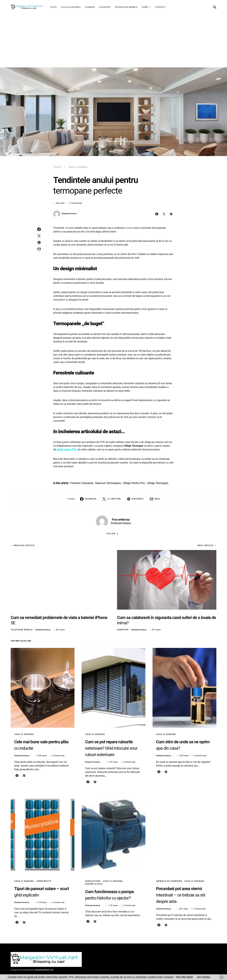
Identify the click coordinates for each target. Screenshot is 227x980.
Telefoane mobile (22, 630)
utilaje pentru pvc (134, 483)
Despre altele (94, 884)
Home (57, 167)
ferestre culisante (82, 483)
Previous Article (24, 545)
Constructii (44, 881)
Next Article (206, 545)
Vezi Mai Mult (184, 977)
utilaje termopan (158, 483)
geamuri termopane (108, 483)
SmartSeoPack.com (44, 970)
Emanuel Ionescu (69, 214)
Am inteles (204, 977)
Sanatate (123, 630)
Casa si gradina (78, 167)
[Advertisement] (113, 41)
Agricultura (93, 881)
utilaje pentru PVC (67, 449)
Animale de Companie (169, 881)
